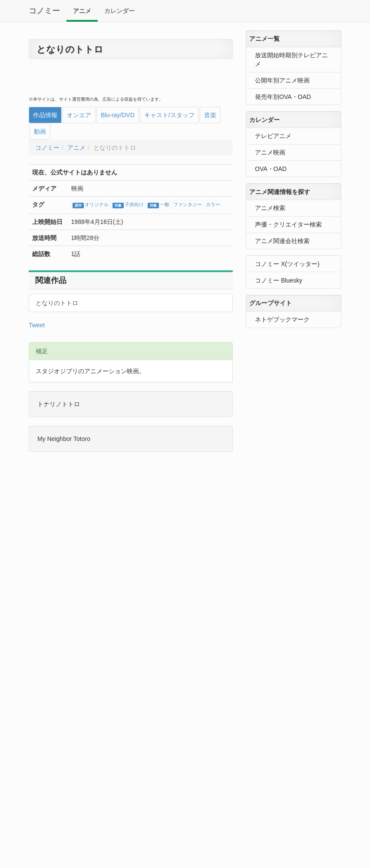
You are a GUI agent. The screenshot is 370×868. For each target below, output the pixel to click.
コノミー (44, 11)
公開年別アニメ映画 (282, 80)
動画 (40, 132)
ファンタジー (188, 205)
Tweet (37, 325)
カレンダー (119, 11)
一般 (159, 205)
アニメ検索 (270, 208)
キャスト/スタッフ (169, 115)
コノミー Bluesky (279, 280)
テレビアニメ (273, 136)
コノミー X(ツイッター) (287, 264)
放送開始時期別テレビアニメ (291, 59)
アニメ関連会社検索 (282, 241)
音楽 (210, 115)
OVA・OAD (271, 169)
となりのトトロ (57, 303)
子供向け (128, 205)
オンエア (79, 115)
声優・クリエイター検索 (288, 224)
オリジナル (91, 205)
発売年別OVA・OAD (283, 97)
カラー (213, 205)
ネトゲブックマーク (282, 319)
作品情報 (45, 115)
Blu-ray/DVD (118, 115)
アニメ (82, 11)
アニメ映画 (270, 152)
